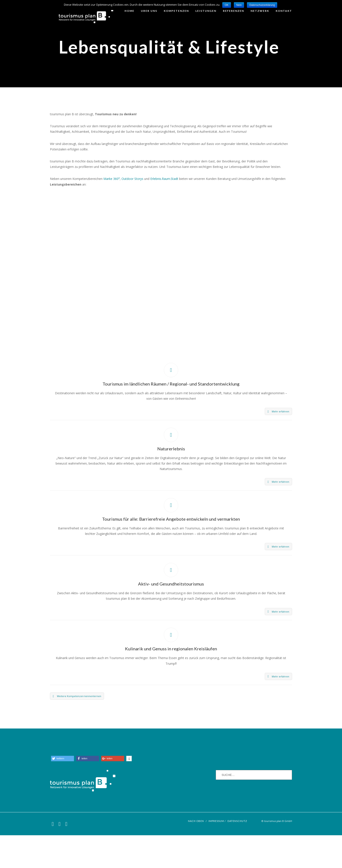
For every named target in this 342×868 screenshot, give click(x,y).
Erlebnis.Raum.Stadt (164, 211)
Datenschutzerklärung (262, 5)
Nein (239, 5)
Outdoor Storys (132, 211)
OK (227, 5)
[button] (62, 791)
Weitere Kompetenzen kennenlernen (77, 729)
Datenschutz (237, 854)
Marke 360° (112, 211)
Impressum (216, 854)
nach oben (196, 854)
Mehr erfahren (278, 444)
